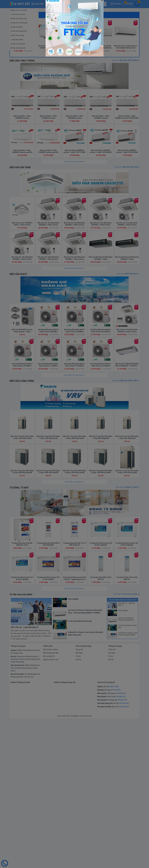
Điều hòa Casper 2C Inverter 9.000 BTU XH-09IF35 (75, 167)
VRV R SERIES (123, 758)
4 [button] (77, 108)
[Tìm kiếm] (103, 4)
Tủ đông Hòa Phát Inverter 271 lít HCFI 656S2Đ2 (22, 726)
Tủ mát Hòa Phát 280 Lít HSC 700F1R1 (101, 726)
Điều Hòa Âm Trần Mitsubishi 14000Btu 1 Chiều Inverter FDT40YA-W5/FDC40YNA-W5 (74, 389)
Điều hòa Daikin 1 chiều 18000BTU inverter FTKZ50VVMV (74, 243)
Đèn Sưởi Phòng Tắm (20, 31)
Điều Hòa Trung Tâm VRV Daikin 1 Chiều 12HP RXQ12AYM (48, 579)
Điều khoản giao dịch (51, 800)
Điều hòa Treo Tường (20, 10)
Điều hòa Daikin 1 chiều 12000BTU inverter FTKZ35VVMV (101, 243)
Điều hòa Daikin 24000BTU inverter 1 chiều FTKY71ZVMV (74, 277)
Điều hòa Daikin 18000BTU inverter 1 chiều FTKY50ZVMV (101, 277)
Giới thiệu (79, 800)
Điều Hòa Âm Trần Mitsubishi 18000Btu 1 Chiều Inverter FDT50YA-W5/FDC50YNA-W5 (48, 389)
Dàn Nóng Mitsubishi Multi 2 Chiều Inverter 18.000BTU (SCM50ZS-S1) (74, 502)
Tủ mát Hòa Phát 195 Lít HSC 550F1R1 (127, 726)
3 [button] (75, 108)
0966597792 (122, 847)
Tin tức (78, 804)
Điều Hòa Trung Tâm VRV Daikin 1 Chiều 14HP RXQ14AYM (22, 579)
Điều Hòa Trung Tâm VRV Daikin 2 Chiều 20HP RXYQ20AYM (22, 614)
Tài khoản (116, 4)
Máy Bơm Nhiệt (18, 40)
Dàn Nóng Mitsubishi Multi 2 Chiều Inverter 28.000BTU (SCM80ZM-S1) (101, 467)
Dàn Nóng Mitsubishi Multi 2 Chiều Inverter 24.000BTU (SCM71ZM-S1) (22, 502)
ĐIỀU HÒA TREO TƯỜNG (22, 181)
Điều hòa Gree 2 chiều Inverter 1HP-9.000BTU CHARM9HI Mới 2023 (23, 168)
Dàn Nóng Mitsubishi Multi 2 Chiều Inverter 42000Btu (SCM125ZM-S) (48, 467)
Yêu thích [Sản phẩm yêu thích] (128, 4)
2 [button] (72, 108)
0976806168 (121, 844)
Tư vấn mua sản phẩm (21, 742)
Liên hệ (78, 807)
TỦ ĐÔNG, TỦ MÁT (20, 630)
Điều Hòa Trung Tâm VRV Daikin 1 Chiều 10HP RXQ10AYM (75, 579)
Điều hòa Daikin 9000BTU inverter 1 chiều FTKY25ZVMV (127, 277)
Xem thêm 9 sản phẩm (74, 624)
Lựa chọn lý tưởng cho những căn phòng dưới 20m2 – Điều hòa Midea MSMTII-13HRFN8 (126, 766)
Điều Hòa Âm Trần (19, 14)
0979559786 (116, 837)
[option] (74, 30)
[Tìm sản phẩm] (77, 4)
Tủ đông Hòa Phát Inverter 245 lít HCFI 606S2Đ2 (101, 691)
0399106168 (124, 851)
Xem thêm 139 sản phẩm (73, 512)
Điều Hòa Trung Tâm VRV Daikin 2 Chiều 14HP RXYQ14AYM (101, 614)
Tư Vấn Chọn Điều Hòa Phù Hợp (127, 774)
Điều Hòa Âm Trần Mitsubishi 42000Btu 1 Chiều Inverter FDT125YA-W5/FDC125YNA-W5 (74, 355)
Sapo (90, 863)
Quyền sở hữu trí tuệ (51, 807)
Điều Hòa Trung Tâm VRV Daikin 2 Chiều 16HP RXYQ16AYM (75, 614)
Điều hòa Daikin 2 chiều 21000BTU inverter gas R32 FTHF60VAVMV (48, 277)
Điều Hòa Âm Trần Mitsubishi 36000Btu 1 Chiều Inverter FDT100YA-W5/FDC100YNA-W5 (101, 355)
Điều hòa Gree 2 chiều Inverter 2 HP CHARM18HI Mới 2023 (126, 167)
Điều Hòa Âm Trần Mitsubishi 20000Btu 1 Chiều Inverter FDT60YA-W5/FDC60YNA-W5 (22, 389)
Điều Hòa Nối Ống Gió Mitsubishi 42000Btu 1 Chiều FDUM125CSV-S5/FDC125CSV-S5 (127, 389)
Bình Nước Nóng (18, 35)
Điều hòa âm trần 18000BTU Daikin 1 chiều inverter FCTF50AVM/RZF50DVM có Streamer (22, 355)
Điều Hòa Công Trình (20, 19)
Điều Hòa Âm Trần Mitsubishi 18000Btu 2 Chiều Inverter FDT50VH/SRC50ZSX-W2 (127, 467)
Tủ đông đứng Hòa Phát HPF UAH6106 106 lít (22, 691)
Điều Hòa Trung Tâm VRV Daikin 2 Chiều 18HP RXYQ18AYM (48, 614)
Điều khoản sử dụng (51, 797)
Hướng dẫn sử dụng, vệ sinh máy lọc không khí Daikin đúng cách (128, 781)
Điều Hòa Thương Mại (20, 23)
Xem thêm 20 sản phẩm (74, 736)
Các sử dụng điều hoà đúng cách (122, 747)
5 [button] (80, 108)
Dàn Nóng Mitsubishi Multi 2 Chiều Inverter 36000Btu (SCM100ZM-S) (74, 467)
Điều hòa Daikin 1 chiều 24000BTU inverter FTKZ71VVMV (22, 243)
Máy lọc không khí (19, 44)
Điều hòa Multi (18, 27)
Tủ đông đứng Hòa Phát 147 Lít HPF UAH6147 (75, 691)
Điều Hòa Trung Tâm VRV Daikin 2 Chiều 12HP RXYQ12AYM (127, 614)
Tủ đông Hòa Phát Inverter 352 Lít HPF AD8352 (48, 726)
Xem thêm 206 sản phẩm (73, 287)
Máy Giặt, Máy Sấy (19, 48)
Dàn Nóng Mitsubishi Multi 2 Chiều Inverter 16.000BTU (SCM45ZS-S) (101, 502)
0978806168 (121, 841)
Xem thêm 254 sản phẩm (73, 400)
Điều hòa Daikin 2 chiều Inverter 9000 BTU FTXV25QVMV (49, 167)
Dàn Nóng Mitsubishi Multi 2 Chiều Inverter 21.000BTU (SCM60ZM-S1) (48, 502)
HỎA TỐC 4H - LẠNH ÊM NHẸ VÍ (126, 751)
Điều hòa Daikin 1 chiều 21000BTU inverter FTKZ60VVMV (48, 243)
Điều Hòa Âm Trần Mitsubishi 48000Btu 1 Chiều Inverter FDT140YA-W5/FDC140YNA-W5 (48, 355)
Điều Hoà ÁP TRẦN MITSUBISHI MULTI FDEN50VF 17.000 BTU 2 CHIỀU (127, 502)
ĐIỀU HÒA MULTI (19, 405)
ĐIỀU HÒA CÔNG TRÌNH (22, 517)
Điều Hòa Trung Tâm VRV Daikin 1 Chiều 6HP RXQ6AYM (127, 579)
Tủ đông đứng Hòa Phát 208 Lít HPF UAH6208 (48, 691)
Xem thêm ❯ (125, 181)
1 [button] (69, 108)
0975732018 (124, 854)
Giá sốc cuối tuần (23, 136)
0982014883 (114, 834)
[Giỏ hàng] (137, 4)
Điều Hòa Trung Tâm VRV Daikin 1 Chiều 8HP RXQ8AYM (101, 579)
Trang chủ (79, 797)
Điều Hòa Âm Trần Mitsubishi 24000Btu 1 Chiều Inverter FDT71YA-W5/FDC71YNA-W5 (127, 355)
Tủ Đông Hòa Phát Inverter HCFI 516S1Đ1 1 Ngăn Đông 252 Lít (75, 726)
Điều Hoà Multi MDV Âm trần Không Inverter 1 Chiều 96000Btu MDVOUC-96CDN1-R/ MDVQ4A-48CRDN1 (22, 467)
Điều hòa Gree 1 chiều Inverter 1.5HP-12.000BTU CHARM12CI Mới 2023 (100, 168)
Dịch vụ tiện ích (49, 804)
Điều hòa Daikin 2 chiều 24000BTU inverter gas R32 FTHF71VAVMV (22, 277)
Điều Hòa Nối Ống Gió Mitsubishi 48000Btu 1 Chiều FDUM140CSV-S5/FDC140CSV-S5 (101, 389)
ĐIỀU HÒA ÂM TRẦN (20, 293)
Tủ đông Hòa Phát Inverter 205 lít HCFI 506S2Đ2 (127, 691)
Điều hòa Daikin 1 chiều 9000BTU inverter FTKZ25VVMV (127, 243)
